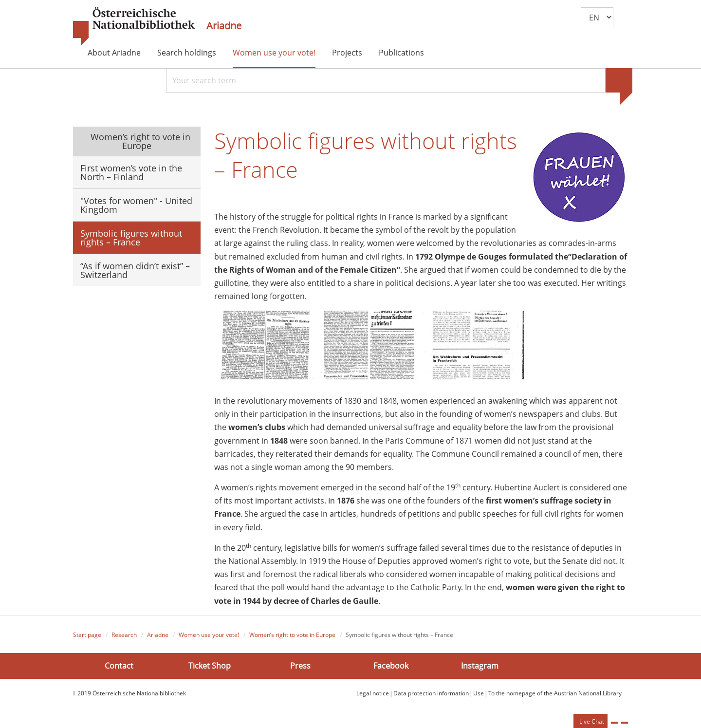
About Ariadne (114, 53)
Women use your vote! (274, 53)
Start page (87, 635)
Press (300, 666)
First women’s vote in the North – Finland (131, 172)
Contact (119, 666)
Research (124, 635)
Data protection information (431, 693)
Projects (347, 53)
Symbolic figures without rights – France (131, 238)
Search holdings (187, 53)
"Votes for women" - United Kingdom (136, 205)
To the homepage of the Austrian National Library (555, 693)
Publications (401, 53)
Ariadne (224, 26)
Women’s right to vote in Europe (139, 141)
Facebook (391, 666)
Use (479, 693)
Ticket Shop (210, 666)
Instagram (480, 666)
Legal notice (373, 693)
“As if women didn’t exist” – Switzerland (135, 270)
